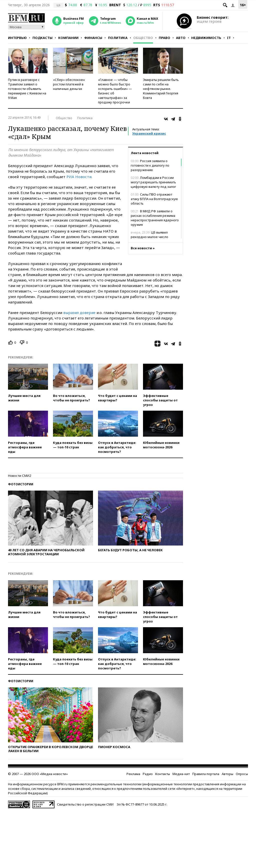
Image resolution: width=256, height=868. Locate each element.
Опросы (242, 774)
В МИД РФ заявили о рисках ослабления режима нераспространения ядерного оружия (155, 218)
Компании (68, 38)
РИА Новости (79, 177)
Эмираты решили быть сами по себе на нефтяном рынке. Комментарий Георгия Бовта (161, 89)
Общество (143, 38)
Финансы (93, 38)
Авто (181, 38)
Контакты (163, 774)
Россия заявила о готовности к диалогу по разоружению (150, 165)
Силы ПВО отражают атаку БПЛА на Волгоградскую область (154, 199)
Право (164, 38)
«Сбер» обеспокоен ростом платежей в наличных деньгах (69, 84)
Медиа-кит (181, 774)
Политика (118, 38)
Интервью (17, 38)
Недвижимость (206, 38)
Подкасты (42, 38)
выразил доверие (79, 312)
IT (229, 38)
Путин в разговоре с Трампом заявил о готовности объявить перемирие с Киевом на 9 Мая (27, 89)
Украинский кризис (149, 133)
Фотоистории (21, 484)
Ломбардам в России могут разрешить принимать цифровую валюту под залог (153, 182)
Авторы (227, 774)
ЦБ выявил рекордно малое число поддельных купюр (149, 237)
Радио (148, 774)
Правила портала (206, 774)
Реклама (133, 774)
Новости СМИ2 (19, 476)
